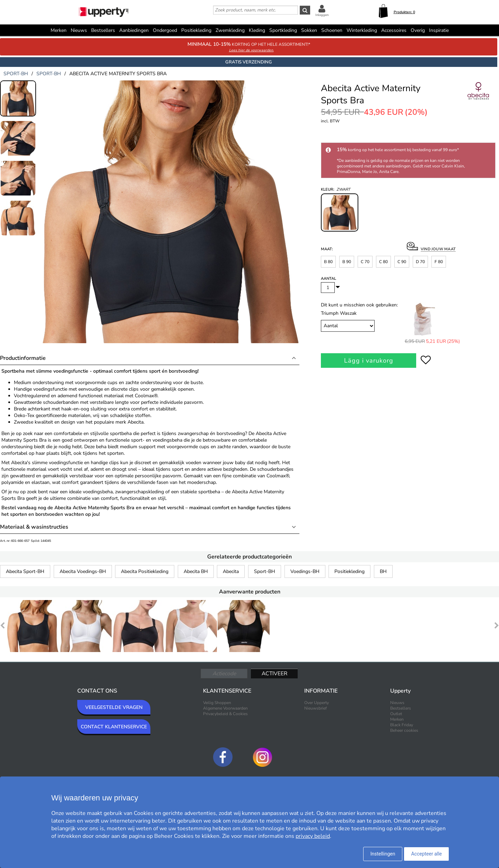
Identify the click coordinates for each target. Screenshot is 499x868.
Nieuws (79, 30)
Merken (59, 30)
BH (383, 571)
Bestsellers (103, 30)
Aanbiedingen (134, 30)
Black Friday (402, 725)
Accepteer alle (426, 854)
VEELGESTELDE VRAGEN (114, 707)
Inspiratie (439, 30)
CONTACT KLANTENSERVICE (114, 727)
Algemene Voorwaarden (225, 708)
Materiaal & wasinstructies (34, 527)
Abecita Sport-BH (25, 571)
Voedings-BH (305, 571)
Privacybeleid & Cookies (225, 714)
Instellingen (383, 854)
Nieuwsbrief (316, 708)
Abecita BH (196, 571)
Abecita (231, 571)
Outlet (396, 714)
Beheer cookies (404, 730)
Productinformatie (23, 358)
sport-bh (16, 74)
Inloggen (322, 15)
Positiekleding (349, 571)
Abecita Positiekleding (145, 571)
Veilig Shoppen (217, 703)
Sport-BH (265, 571)
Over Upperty (317, 703)
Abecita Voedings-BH (83, 571)
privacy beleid (313, 836)
